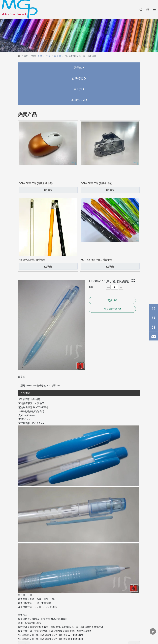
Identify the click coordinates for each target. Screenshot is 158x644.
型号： (24, 386)
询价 (48, 190)
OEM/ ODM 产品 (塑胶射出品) (97, 183)
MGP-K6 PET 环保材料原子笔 (97, 260)
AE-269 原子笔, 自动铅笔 (32, 260)
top (153, 631)
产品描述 (25, 393)
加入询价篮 (112, 309)
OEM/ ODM (79, 100)
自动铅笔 (79, 78)
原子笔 (79, 68)
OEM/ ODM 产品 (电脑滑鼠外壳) (36, 183)
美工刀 (79, 89)
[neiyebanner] (79, 31)
